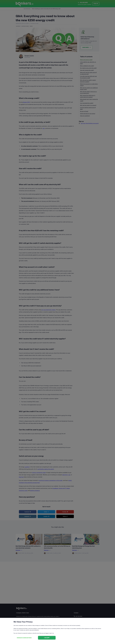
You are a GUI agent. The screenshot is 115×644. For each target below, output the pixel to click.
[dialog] (58, 322)
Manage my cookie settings (24, 638)
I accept (47, 638)
